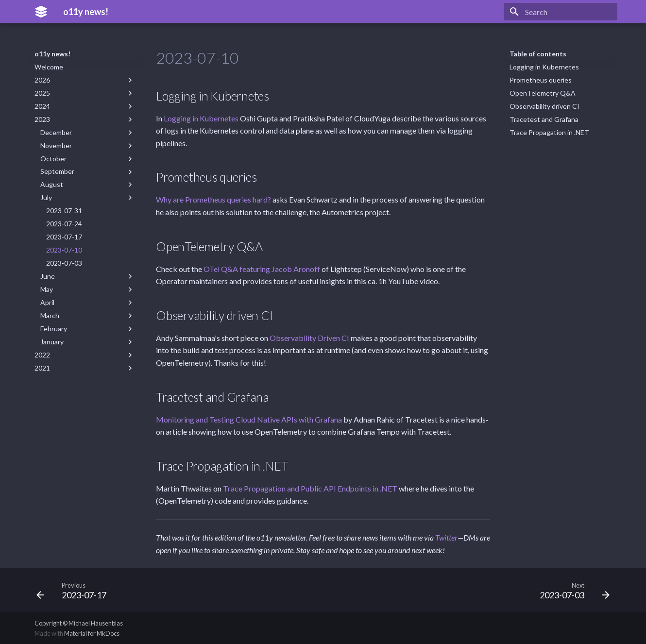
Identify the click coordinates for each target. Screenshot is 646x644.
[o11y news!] (41, 12)
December (87, 133)
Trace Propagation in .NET (549, 132)
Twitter (446, 537)
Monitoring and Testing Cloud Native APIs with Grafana (249, 419)
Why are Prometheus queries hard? (213, 199)
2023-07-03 (64, 263)
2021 (85, 368)
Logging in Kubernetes (544, 67)
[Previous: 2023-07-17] (75, 590)
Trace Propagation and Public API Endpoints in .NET (310, 488)
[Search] (561, 12)
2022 (85, 355)
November (87, 146)
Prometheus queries (541, 80)
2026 (85, 80)
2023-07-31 (64, 211)
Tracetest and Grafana (544, 119)
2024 (85, 106)
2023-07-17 (64, 237)
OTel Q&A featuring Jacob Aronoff (262, 269)
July (87, 198)
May (87, 289)
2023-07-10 (64, 250)
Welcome (49, 67)
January (87, 342)
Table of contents (538, 54)
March (87, 316)
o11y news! (52, 54)
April (87, 303)
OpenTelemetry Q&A (543, 93)
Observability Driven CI (309, 338)
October (87, 159)
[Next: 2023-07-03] (571, 590)
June (87, 276)
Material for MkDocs (92, 633)
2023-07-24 (64, 224)
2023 (85, 119)
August (87, 185)
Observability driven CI (544, 106)
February (87, 329)
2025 (85, 93)
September (87, 171)
